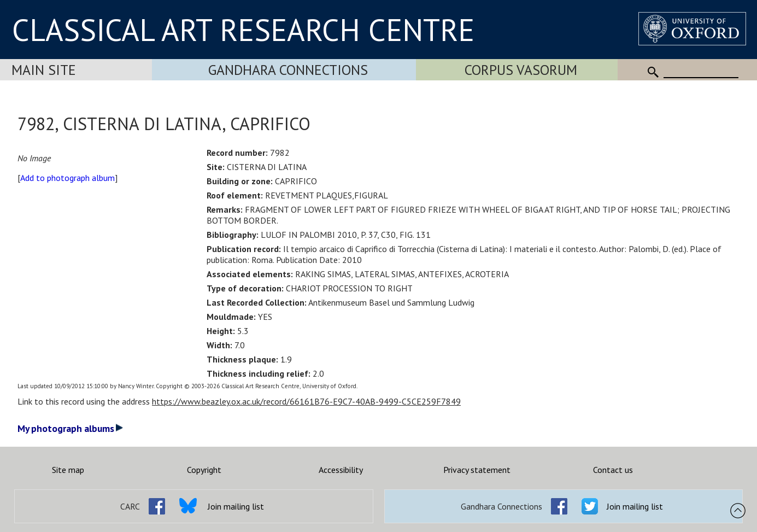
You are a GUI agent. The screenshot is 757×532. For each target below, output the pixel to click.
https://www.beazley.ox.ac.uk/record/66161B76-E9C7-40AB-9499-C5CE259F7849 (306, 401)
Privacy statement (477, 470)
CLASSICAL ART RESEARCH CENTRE (243, 30)
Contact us (613, 470)
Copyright (204, 470)
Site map (68, 470)
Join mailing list (236, 506)
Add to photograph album (68, 178)
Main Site (44, 70)
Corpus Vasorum (521, 70)
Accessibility (341, 470)
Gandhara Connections (288, 70)
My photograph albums (70, 428)
